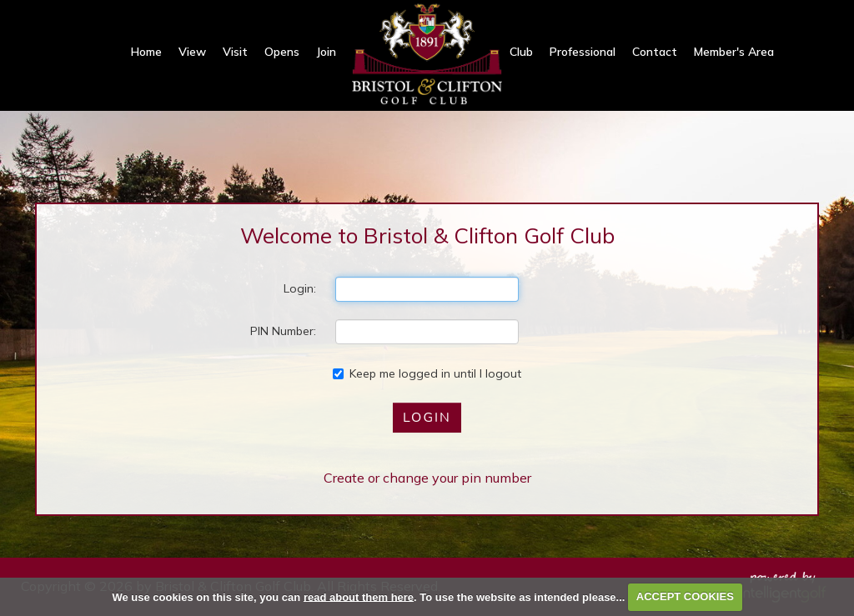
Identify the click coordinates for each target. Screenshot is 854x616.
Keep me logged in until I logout (427, 373)
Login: (300, 288)
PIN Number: (283, 331)
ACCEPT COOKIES (685, 596)
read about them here (359, 596)
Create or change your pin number (427, 478)
